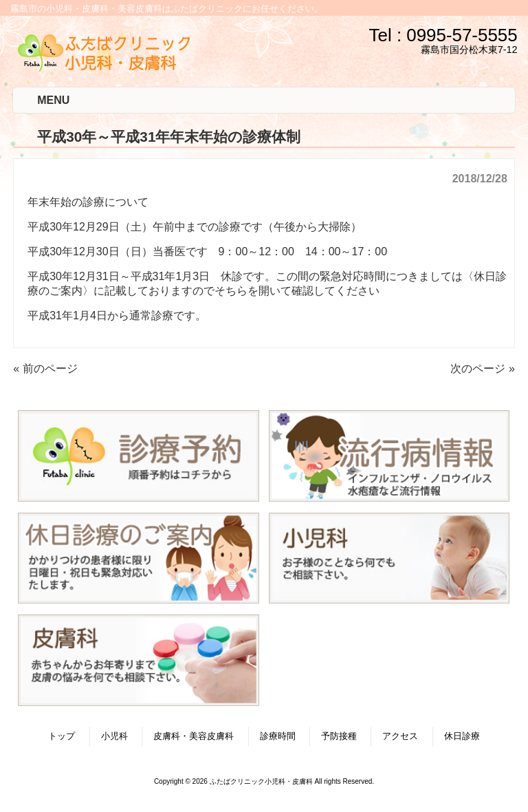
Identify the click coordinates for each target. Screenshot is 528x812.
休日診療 (462, 736)
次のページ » (482, 368)
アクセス (400, 736)
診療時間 (278, 736)
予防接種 (339, 736)
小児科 (114, 736)
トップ (62, 736)
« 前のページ (45, 368)
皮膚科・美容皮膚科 (194, 736)
